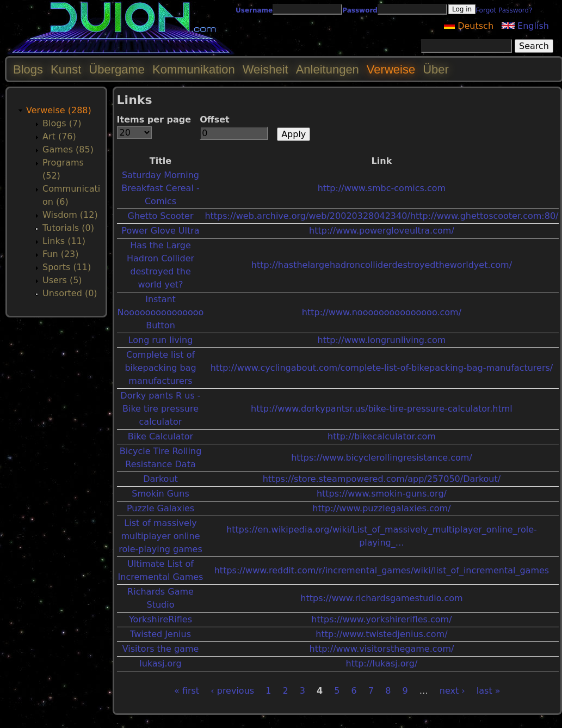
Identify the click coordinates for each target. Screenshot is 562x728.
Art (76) (59, 136)
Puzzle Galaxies (160, 508)
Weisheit (265, 69)
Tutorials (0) (68, 228)
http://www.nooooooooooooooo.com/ (382, 312)
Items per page (154, 120)
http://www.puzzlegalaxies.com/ (381, 508)
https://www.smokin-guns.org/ (382, 494)
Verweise (391, 69)
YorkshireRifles (160, 619)
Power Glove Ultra (160, 231)
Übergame (117, 69)
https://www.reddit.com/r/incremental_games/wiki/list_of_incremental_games (382, 570)
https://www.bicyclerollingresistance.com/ (382, 458)
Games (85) (68, 149)
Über (436, 69)
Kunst (66, 69)
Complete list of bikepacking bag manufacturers (160, 368)
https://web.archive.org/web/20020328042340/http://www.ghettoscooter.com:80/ (381, 216)
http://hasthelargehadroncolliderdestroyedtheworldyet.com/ (382, 265)
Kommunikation (194, 69)
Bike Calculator (160, 436)
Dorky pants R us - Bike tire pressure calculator (160, 409)
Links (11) (64, 241)
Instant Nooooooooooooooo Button (161, 312)
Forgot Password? (504, 10)
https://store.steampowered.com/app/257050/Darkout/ (382, 479)
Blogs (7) (62, 123)
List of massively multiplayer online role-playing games (160, 536)
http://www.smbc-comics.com (382, 188)
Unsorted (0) (70, 293)
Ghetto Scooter (160, 216)
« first (187, 691)
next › (452, 691)
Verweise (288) (59, 110)
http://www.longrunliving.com (382, 340)
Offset (215, 120)
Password (360, 10)
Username (254, 10)
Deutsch (469, 26)
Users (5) (62, 280)
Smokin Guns (160, 494)
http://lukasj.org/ (381, 663)
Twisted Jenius (160, 634)
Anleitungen (328, 69)
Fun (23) (61, 254)
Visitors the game (161, 649)
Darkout (160, 479)
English (525, 26)
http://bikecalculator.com (382, 436)
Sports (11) (67, 267)
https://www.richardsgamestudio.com (381, 598)
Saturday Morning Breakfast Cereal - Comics (160, 188)
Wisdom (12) (70, 215)
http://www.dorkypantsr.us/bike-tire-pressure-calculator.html (382, 409)
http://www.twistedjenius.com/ (381, 634)
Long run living (161, 340)
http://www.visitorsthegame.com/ (382, 649)
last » (489, 691)
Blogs (28, 69)
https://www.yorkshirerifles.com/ (381, 619)
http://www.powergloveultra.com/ (382, 231)
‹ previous (232, 691)
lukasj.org (160, 663)
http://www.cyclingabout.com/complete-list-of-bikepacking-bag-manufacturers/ (382, 368)
